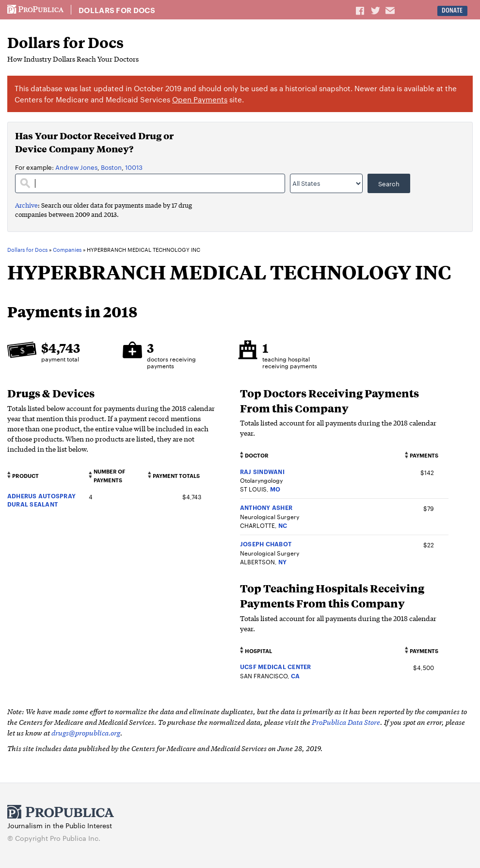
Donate (452, 10)
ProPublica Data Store (346, 722)
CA (295, 676)
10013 (134, 167)
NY (282, 562)
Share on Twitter (377, 10)
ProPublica (35, 10)
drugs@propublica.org (86, 732)
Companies (67, 250)
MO (275, 489)
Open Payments (200, 99)
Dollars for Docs (117, 10)
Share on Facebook (361, 10)
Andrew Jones (76, 167)
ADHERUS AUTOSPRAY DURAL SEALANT (41, 500)
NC (283, 525)
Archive (26, 205)
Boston (111, 167)
